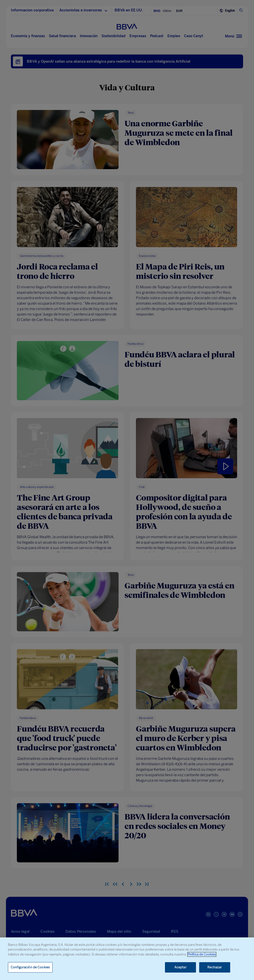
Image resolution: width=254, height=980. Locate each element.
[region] (127, 959)
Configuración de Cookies (30, 967)
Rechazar (215, 967)
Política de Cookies (202, 954)
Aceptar (180, 967)
